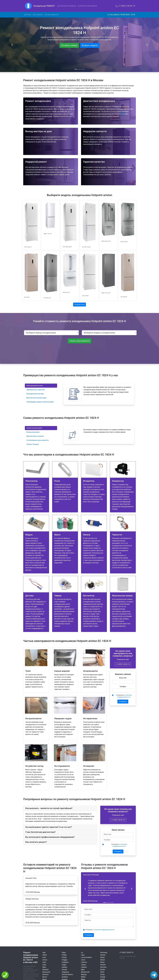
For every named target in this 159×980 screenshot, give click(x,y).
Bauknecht (46, 972)
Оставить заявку (69, 45)
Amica (45, 960)
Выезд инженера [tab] (33, 432)
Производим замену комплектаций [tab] (40, 402)
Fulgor (64, 965)
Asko (44, 965)
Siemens (103, 967)
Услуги (28, 14)
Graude (64, 970)
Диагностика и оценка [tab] (35, 436)
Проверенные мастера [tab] (35, 394)
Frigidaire (65, 962)
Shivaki (103, 965)
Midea (83, 977)
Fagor (64, 952)
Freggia (64, 960)
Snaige (103, 977)
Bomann (46, 974)
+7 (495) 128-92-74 (125, 6)
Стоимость (38, 15)
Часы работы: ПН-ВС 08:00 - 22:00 (121, 15)
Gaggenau (65, 972)
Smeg (102, 974)
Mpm (83, 970)
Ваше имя (123, 678)
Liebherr (84, 967)
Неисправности (52, 15)
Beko (44, 967)
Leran (83, 960)
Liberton (84, 962)
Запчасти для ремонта (87, 6)
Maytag (84, 974)
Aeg (44, 952)
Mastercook (85, 972)
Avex (44, 957)
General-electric (67, 974)
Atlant (45, 955)
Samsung (104, 952)
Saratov (103, 955)
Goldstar (65, 977)
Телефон (123, 687)
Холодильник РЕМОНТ (44, 6)
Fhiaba (64, 955)
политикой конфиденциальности (104, 930)
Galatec (64, 967)
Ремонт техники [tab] (33, 444)
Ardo (44, 962)
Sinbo (102, 972)
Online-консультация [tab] (34, 428)
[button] (85, 889)
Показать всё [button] (80, 304)
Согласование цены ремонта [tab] (38, 440)
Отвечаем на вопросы (67, 6)
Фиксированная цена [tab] (35, 386)
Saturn (103, 960)
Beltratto (46, 970)
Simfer (103, 970)
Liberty (84, 965)
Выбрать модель (90, 45)
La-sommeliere (86, 957)
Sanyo (103, 957)
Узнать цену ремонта (79, 341)
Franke (64, 957)
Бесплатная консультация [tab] (36, 398)
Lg (82, 952)
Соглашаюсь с (124, 696)
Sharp (102, 962)
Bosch (45, 977)
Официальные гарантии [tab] (36, 390)
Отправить (123, 701)
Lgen (83, 955)
